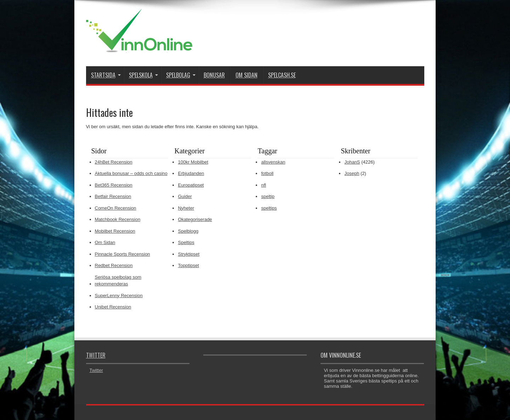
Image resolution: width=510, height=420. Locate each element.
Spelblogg (188, 231)
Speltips (186, 242)
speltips (269, 208)
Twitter (96, 355)
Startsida (106, 75)
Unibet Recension (113, 307)
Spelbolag (181, 75)
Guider (185, 196)
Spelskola (143, 75)
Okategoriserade (195, 219)
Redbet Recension (114, 265)
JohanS (352, 162)
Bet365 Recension (114, 185)
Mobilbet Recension (115, 231)
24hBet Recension (114, 162)
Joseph (352, 173)
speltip (268, 196)
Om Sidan (246, 75)
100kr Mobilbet (193, 162)
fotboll (267, 173)
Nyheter (186, 208)
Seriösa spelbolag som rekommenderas (118, 281)
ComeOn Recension (116, 208)
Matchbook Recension (118, 219)
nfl (263, 185)
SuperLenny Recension (119, 296)
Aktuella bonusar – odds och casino (131, 173)
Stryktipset (189, 254)
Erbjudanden (191, 173)
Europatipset (191, 185)
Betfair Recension (113, 196)
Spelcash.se (282, 75)
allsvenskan (273, 162)
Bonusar (214, 75)
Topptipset (188, 265)
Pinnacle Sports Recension (123, 254)
